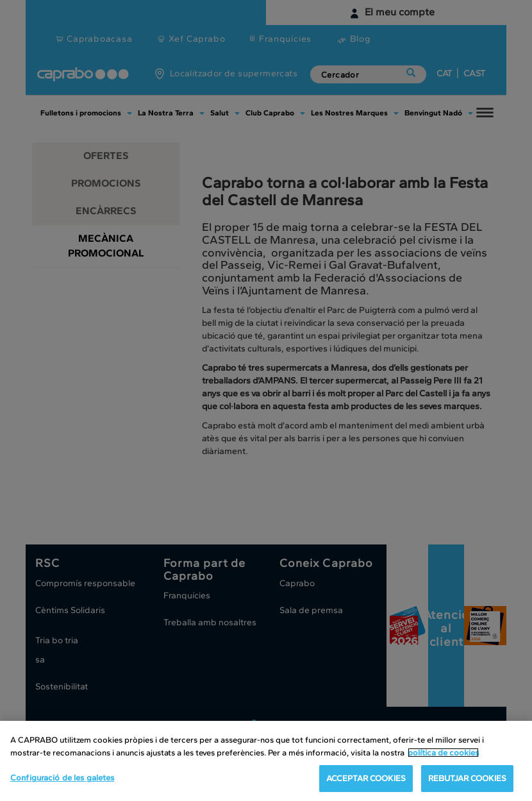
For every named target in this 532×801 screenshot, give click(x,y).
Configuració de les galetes (62, 780)
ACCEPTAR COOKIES (366, 780)
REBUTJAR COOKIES (467, 780)
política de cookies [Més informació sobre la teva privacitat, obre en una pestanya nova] (443, 754)
